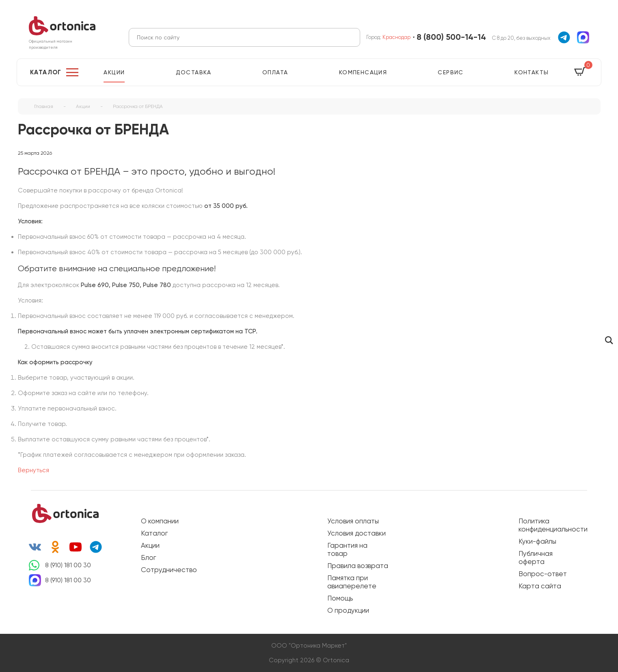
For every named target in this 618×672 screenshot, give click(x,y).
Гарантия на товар (347, 549)
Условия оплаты (353, 521)
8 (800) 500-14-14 (451, 37)
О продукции (348, 610)
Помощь (340, 598)
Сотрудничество (169, 570)
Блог (148, 557)
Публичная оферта (536, 557)
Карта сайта (540, 586)
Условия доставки (357, 533)
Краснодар (397, 37)
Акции (114, 72)
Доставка (194, 72)
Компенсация (363, 72)
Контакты (532, 72)
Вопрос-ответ (543, 574)
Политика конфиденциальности (549, 525)
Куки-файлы (537, 541)
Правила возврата (358, 566)
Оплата (275, 72)
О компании (160, 521)
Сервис (451, 72)
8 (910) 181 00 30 (68, 565)
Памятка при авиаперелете (352, 582)
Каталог (46, 72)
